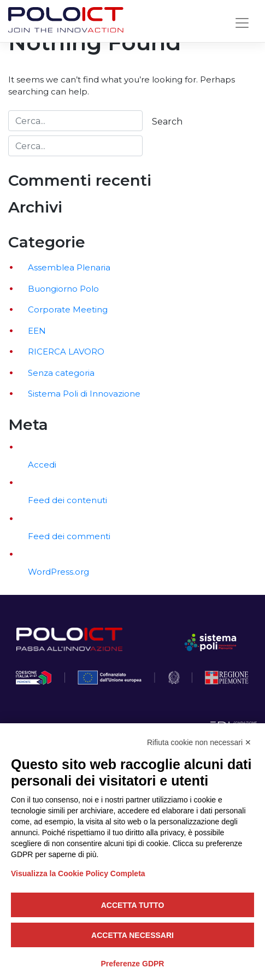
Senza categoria (61, 373)
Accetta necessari (132, 935)
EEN (37, 331)
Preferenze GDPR (133, 964)
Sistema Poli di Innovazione (84, 394)
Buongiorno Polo (63, 289)
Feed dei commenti (69, 536)
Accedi (42, 465)
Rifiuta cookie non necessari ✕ (199, 742)
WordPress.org (58, 572)
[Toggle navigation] (242, 23)
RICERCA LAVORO (66, 352)
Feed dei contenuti (67, 500)
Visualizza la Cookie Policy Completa (78, 873)
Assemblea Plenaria (69, 267)
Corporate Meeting (68, 309)
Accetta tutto (133, 905)
